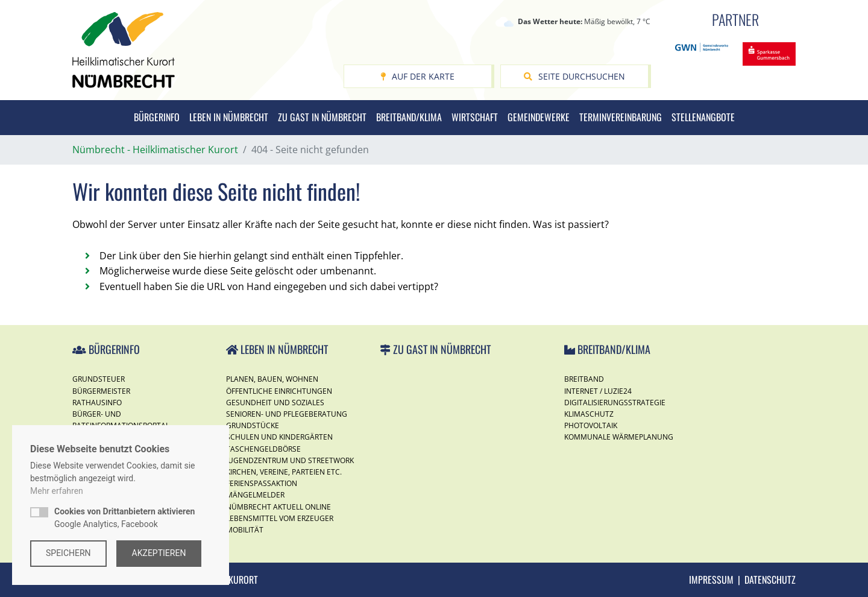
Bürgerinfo (157, 117)
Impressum (711, 580)
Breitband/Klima (409, 117)
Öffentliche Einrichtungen (279, 391)
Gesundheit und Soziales (275, 403)
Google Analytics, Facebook (124, 518)
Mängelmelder (255, 495)
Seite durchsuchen (574, 76)
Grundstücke (253, 425)
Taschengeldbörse (263, 449)
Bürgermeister (101, 391)
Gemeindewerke (539, 117)
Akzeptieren (159, 553)
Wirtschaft (475, 117)
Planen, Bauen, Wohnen (272, 379)
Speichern (68, 553)
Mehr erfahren (57, 491)
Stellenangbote (703, 117)
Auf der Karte (417, 76)
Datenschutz (770, 580)
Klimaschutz (589, 414)
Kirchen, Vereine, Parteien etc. (284, 472)
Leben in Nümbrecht (229, 117)
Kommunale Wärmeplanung (619, 437)
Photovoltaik (591, 425)
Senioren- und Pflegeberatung (287, 414)
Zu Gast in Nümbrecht (322, 117)
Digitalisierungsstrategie (615, 403)
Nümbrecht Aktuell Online (278, 507)
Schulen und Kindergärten (279, 437)
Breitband (584, 379)
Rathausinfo (97, 403)
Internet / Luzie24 (598, 391)
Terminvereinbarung (621, 117)
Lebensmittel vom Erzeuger (280, 518)
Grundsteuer (99, 379)
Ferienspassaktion (262, 483)
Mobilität (245, 530)
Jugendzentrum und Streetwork (290, 460)
